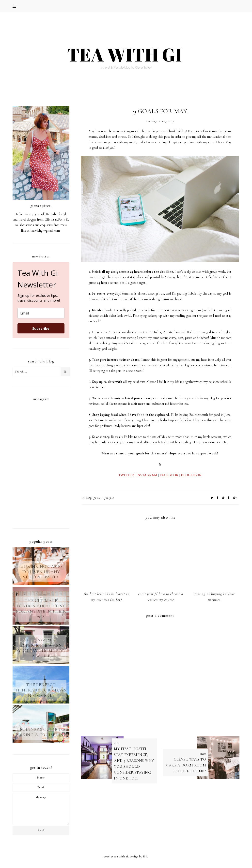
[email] (41, 313)
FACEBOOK (169, 475)
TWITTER (126, 475)
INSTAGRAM (147, 475)
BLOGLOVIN (191, 475)
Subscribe (41, 328)
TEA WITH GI (121, 856)
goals (97, 498)
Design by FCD (139, 856)
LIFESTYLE (108, 498)
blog (89, 498)
